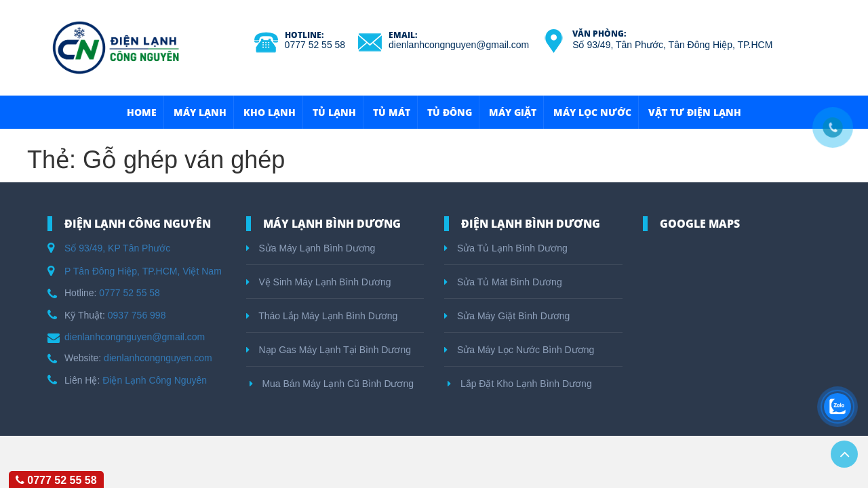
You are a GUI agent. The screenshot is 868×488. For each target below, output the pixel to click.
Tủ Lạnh (334, 112)
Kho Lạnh (270, 112)
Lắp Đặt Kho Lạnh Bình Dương (520, 384)
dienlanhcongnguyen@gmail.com (459, 45)
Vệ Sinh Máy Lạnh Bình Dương (319, 282)
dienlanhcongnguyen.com (158, 358)
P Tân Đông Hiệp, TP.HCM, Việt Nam (143, 271)
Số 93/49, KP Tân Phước (117, 248)
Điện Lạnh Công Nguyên (155, 380)
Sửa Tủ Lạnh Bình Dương (506, 248)
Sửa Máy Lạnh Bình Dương (311, 248)
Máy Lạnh (200, 112)
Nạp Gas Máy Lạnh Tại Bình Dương (329, 350)
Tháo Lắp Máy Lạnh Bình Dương (322, 316)
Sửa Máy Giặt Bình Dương (507, 316)
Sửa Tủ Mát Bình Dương (503, 282)
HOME (142, 112)
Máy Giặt (513, 112)
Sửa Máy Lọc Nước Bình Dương (519, 350)
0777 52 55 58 (315, 45)
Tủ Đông (450, 112)
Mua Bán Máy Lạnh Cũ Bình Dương (332, 384)
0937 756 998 (137, 315)
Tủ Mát (392, 112)
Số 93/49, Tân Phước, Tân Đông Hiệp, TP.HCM (672, 45)
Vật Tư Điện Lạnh (695, 112)
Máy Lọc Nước (592, 112)
